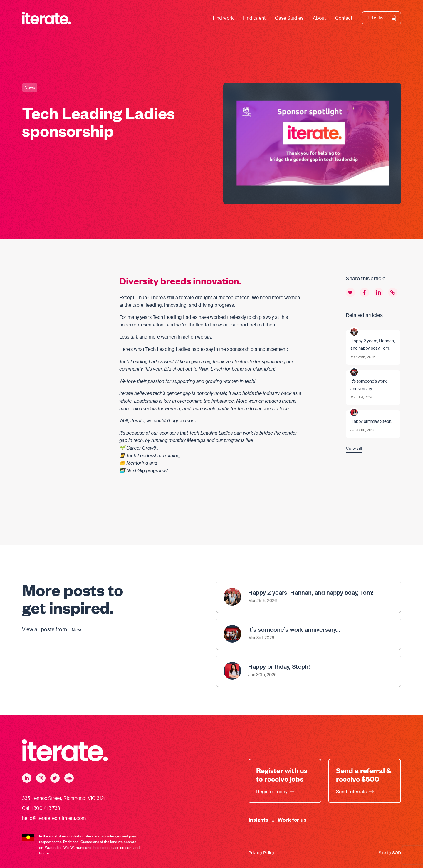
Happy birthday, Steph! (371, 421)
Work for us (292, 819)
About (319, 18)
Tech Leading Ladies (175, 317)
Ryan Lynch (211, 369)
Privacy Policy (261, 853)
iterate (247, 362)
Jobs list (376, 18)
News (30, 88)
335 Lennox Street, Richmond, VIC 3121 (64, 798)
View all (354, 449)
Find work (223, 18)
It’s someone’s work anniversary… (369, 385)
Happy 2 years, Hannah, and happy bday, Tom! (373, 345)
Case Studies (289, 18)
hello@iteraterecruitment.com (54, 818)
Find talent (254, 18)
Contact (344, 18)
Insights (258, 819)
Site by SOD (390, 853)
